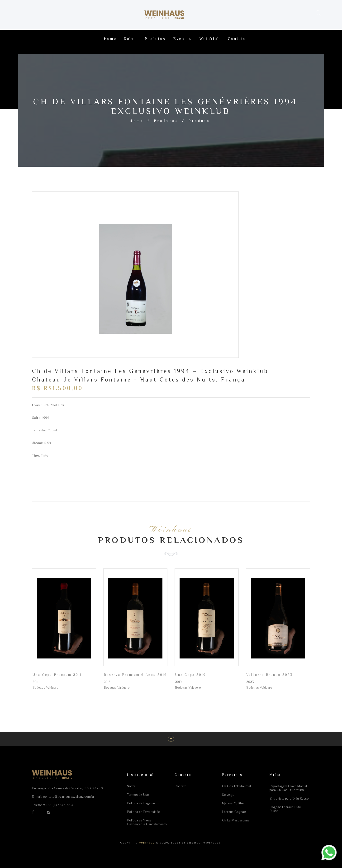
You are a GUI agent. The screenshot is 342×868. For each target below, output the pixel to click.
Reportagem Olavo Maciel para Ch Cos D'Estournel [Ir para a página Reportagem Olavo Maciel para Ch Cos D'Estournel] (288, 788)
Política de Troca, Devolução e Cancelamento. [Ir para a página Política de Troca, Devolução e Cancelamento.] (147, 822)
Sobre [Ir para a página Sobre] (131, 39)
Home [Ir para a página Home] (110, 39)
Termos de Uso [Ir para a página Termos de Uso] (138, 795)
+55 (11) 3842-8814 (60, 805)
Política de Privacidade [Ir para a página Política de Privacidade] (143, 812)
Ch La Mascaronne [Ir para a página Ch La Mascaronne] (236, 820)
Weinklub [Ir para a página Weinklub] (210, 39)
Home (137, 121)
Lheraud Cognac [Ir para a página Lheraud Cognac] (234, 812)
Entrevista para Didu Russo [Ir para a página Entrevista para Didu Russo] (289, 798)
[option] (135, 279)
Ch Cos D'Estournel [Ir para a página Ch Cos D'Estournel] (236, 786)
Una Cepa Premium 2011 (57, 675)
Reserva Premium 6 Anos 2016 (135, 675)
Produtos (166, 121)
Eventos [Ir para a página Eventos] (183, 39)
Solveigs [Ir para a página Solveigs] (228, 795)
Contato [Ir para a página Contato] (237, 39)
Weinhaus (146, 843)
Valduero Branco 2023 (270, 675)
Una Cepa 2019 (190, 675)
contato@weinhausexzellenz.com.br (69, 796)
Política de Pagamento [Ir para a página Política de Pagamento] (143, 803)
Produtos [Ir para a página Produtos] (155, 39)
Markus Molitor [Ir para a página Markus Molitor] (233, 803)
